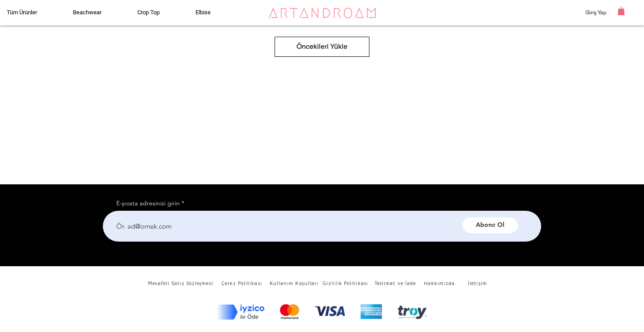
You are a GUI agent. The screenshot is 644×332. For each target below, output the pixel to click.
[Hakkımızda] (440, 283)
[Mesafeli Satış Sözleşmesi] (182, 283)
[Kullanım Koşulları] (295, 283)
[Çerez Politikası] (243, 283)
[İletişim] (478, 283)
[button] (621, 11)
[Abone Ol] (490, 225)
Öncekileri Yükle (322, 46)
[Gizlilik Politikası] (346, 283)
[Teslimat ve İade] (396, 283)
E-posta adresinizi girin (148, 203)
